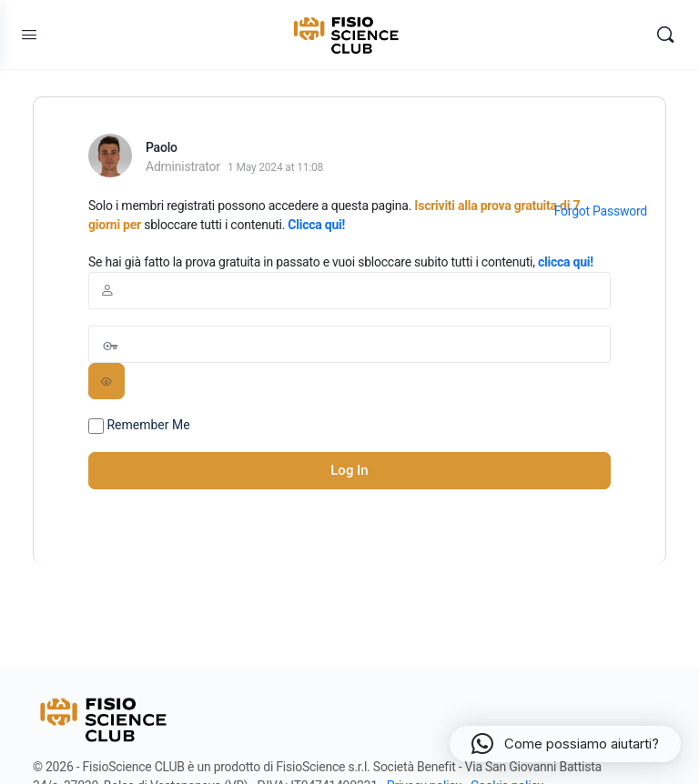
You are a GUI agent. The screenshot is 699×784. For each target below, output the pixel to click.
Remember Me (139, 426)
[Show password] (106, 381)
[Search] (665, 35)
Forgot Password (601, 211)
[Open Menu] (29, 35)
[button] (565, 744)
